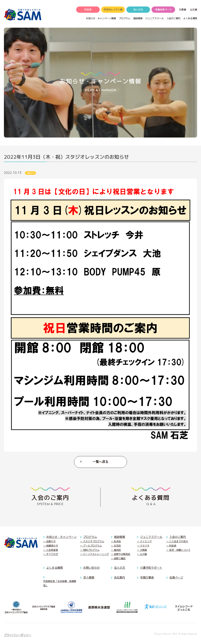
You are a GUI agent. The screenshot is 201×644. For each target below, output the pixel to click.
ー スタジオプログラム (92, 542)
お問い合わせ (91, 568)
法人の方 (138, 10)
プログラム (124, 19)
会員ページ (176, 578)
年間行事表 (147, 578)
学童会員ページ (163, 10)
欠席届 (183, 10)
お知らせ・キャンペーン (61, 537)
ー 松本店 (116, 542)
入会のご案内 (174, 19)
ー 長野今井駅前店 (121, 554)
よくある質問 (190, 19)
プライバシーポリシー (18, 635)
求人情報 (89, 578)
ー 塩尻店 (116, 550)
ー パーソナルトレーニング (95, 554)
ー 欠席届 (142, 550)
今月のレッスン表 (113, 10)
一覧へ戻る (100, 462)
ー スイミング (144, 542)
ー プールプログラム (91, 546)
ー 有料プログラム (90, 550)
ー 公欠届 (142, 554)
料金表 (88, 10)
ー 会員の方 (49, 542)
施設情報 (138, 19)
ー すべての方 (51, 554)
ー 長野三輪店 (118, 559)
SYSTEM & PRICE (50, 497)
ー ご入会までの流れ (177, 542)
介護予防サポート (151, 568)
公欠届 (194, 10)
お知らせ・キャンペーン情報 (101, 19)
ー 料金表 (171, 546)
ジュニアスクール (154, 19)
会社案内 (120, 578)
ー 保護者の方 (51, 546)
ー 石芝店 (116, 546)
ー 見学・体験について (178, 550)
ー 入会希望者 (51, 550)
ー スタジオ (143, 546)
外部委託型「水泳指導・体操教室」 (60, 584)
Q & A (151, 497)
